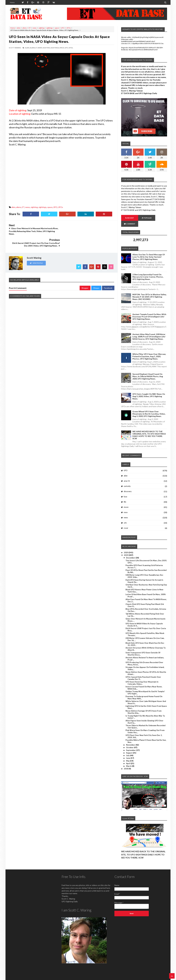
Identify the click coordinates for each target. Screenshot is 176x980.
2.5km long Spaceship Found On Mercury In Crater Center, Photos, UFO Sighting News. (148, 271)
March (129, 760)
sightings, (55, 48)
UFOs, (71, 48)
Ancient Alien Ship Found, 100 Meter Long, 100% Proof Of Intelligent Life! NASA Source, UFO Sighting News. (149, 331)
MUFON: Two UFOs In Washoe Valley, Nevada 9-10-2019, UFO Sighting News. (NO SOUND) (149, 291)
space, (62, 48)
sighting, (47, 48)
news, (40, 48)
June (128, 752)
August (129, 747)
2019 (126, 549)
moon (126, 501)
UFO (63, 28)
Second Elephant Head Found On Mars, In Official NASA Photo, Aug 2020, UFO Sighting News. (148, 370)
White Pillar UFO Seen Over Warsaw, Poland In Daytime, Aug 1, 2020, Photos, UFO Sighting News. (149, 350)
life (125, 496)
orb (125, 517)
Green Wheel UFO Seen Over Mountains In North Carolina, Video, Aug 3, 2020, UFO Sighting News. (149, 408)
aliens (25, 28)
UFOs (69, 28)
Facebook (108, 276)
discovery (128, 485)
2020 (126, 547)
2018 (126, 763)
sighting (41, 28)
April (128, 758)
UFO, (67, 48)
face (125, 491)
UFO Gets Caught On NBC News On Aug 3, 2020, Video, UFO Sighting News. (149, 390)
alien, (27, 48)
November (131, 739)
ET (30, 28)
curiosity (127, 480)
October (130, 742)
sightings (50, 28)
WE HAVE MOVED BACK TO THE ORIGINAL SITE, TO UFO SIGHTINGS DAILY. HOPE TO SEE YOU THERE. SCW (149, 429)
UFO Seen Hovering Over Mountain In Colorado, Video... (142, 677)
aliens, (33, 48)
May (128, 755)
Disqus (96, 276)
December (131, 552)
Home (12, 2)
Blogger (85, 276)
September (131, 744)
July (128, 750)
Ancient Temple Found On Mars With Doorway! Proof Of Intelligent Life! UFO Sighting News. (149, 311)
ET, (37, 48)
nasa (126, 506)
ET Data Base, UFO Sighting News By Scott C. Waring (28, 978)
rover (126, 522)
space (57, 28)
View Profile (36, 251)
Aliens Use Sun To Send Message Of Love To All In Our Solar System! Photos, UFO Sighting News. (149, 251)
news (35, 28)
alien (19, 28)
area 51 (127, 475)
